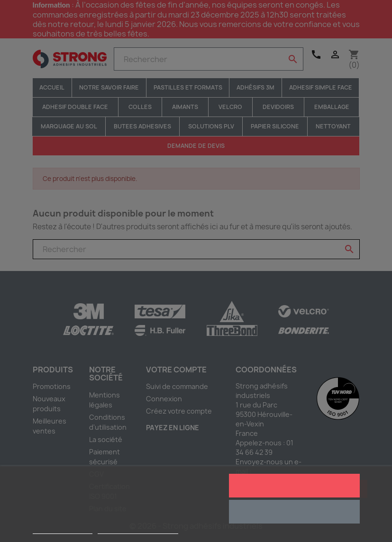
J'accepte (294, 486)
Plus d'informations (63, 529)
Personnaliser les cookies (138, 529)
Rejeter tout (294, 512)
